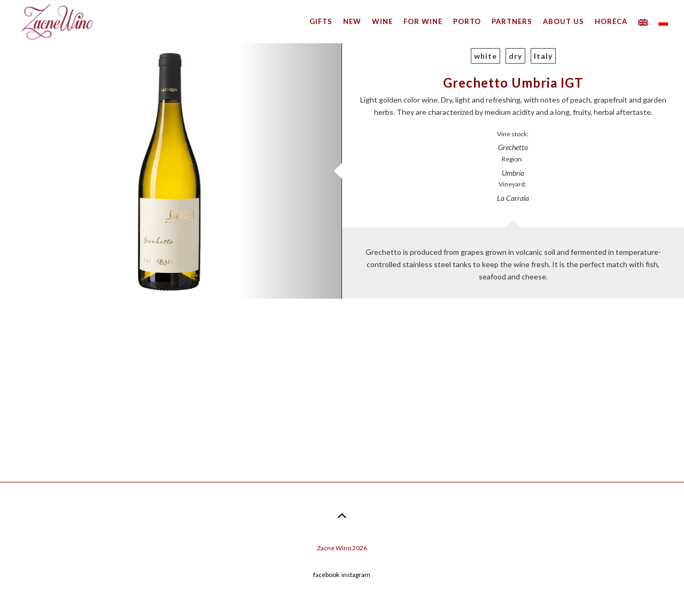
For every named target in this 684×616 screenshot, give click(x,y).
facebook (326, 575)
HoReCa (611, 21)
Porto (467, 21)
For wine (423, 21)
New (352, 21)
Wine (382, 21)
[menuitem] (643, 21)
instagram (356, 575)
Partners (512, 21)
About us (563, 21)
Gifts (321, 21)
